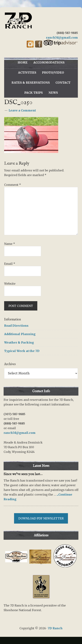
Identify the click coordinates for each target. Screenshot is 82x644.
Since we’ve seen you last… (23, 474)
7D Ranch (41, 21)
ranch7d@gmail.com (62, 38)
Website (10, 284)
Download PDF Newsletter (41, 518)
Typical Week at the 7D (22, 351)
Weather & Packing (19, 342)
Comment (13, 185)
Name (10, 244)
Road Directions (16, 326)
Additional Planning (20, 334)
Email (10, 264)
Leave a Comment (22, 110)
